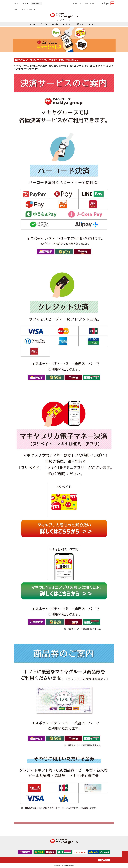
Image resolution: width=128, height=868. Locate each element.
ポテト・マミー (68, 24)
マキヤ (15, 9)
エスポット (56, 24)
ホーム (33, 24)
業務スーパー (81, 24)
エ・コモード (93, 24)
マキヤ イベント (43, 24)
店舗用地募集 (104, 860)
